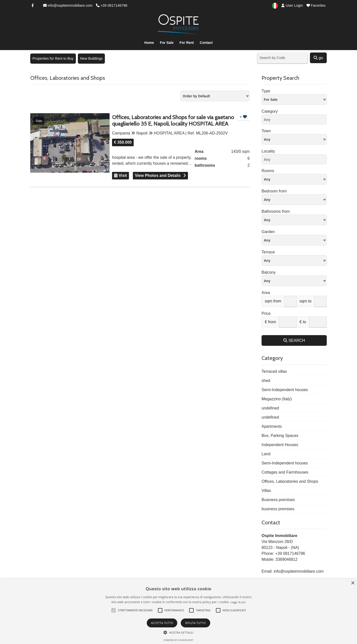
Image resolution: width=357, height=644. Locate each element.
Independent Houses (280, 445)
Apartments (272, 426)
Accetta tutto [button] (162, 623)
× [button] (353, 583)
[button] (114, 610)
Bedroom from (274, 191)
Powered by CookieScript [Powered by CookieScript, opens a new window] (178, 640)
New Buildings (91, 58)
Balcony (269, 272)
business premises (278, 509)
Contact (206, 43)
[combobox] (215, 96)
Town (266, 131)
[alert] (178, 611)
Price (266, 313)
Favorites (316, 5)
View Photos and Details (158, 175)
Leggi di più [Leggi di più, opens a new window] (238, 602)
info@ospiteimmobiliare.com (68, 5)
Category (270, 111)
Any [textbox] (267, 139)
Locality (268, 151)
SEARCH (294, 340)
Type (266, 91)
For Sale (167, 43)
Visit (120, 175)
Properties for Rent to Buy (53, 58)
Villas (266, 491)
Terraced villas (274, 371)
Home (149, 43)
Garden (268, 232)
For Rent (187, 43)
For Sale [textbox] (271, 100)
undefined (270, 408)
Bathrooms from (276, 211)
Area (266, 293)
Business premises (278, 500)
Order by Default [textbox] (196, 96)
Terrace (268, 252)
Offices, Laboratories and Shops (290, 481)
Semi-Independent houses (285, 390)
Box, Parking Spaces (280, 436)
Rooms (268, 171)
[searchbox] (295, 120)
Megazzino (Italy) (277, 399)
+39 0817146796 (112, 5)
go (318, 58)
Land (266, 454)
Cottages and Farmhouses (285, 472)
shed (266, 381)
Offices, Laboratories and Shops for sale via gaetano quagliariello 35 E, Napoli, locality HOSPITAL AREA (173, 121)
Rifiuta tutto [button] (195, 623)
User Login (292, 5)
